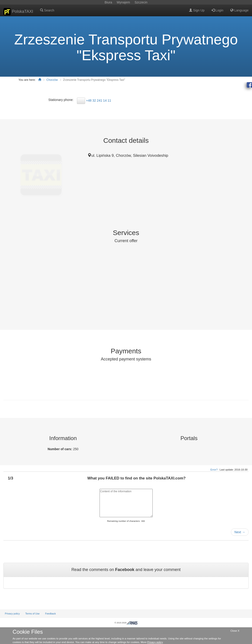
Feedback (50, 614)
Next (240, 532)
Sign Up (197, 10)
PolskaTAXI (18, 12)
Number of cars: (60, 449)
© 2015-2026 (126, 623)
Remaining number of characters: (124, 521)
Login (217, 10)
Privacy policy (12, 614)
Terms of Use (32, 614)
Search (47, 10)
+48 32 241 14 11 (99, 100)
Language (239, 10)
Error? (214, 470)
